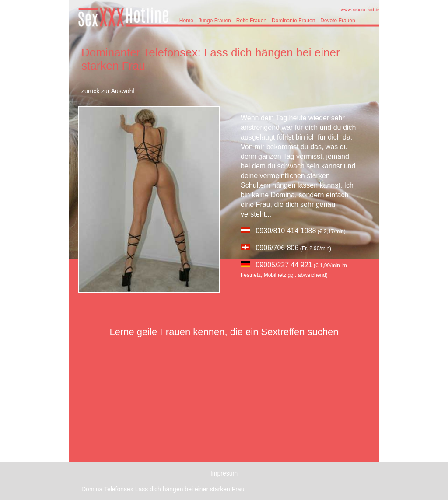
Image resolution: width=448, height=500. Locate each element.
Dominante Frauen (293, 21)
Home (186, 21)
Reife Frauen (251, 21)
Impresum (224, 473)
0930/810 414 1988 (285, 231)
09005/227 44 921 (283, 265)
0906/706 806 (276, 248)
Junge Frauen (215, 21)
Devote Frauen (338, 21)
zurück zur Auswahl (108, 91)
